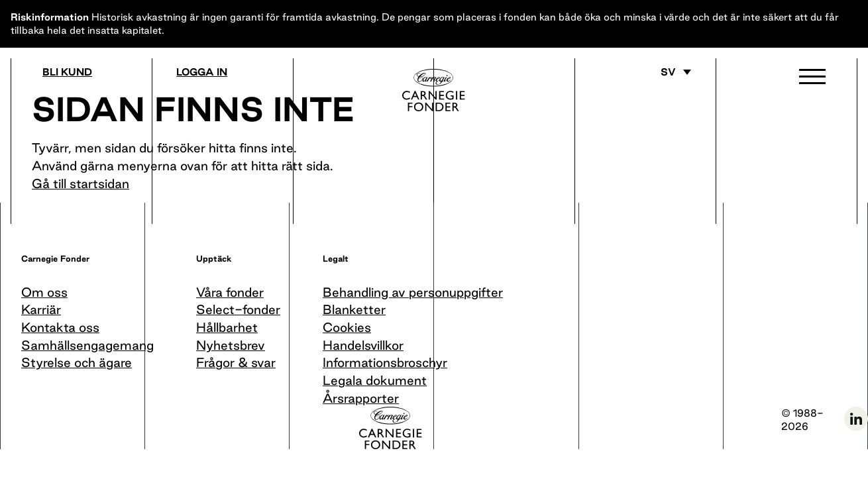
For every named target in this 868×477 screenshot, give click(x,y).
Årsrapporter (361, 398)
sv (668, 72)
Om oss (44, 292)
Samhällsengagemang (87, 345)
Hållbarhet (227, 327)
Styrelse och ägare (77, 362)
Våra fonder (230, 292)
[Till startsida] (434, 90)
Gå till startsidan (81, 184)
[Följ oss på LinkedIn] (856, 428)
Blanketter (354, 309)
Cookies (347, 327)
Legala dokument (375, 380)
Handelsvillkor (363, 345)
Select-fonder (238, 309)
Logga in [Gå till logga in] (202, 72)
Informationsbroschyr (385, 362)
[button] (812, 79)
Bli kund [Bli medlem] (67, 72)
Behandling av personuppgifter (413, 292)
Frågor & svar (236, 362)
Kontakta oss (60, 327)
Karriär (41, 309)
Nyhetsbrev (231, 345)
